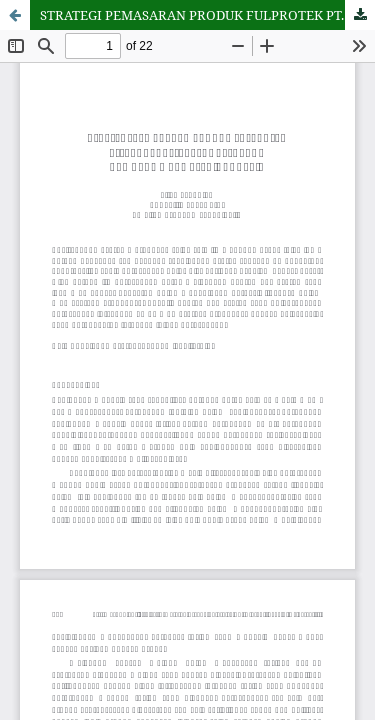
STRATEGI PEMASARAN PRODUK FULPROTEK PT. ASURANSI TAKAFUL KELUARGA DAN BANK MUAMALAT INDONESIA (207, 15)
